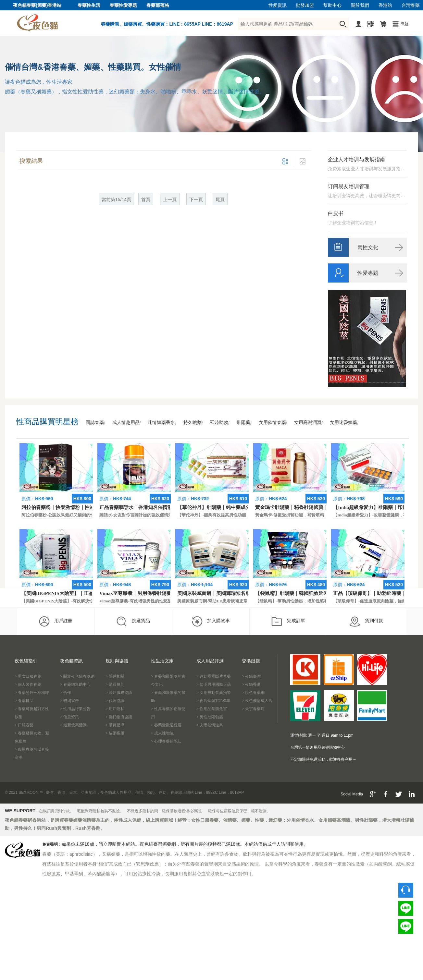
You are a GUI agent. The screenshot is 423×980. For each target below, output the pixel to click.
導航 (404, 24)
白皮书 (336, 213)
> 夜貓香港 (251, 684)
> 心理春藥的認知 (166, 741)
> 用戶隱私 (115, 709)
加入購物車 (211, 621)
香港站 (385, 5)
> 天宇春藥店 (253, 709)
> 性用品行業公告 (75, 709)
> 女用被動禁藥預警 (214, 693)
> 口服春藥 (24, 725)
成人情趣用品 (126, 423)
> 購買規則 (115, 684)
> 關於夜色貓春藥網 (77, 676)
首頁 (146, 200)
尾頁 (220, 200)
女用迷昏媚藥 (343, 423)
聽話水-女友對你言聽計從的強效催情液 (136, 515)
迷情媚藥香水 (161, 423)
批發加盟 (305, 5)
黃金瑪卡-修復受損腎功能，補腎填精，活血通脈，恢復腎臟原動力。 (319, 515)
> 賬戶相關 (115, 676)
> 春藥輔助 (24, 701)
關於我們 (360, 5)
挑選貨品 (133, 621)
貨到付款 (366, 621)
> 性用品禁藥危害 (212, 709)
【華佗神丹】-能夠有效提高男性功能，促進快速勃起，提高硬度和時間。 (245, 515)
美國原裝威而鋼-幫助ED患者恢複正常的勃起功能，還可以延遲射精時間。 (246, 601)
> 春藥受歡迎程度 (166, 725)
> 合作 (66, 693)
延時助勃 (219, 423)
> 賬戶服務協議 (119, 693)
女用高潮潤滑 (308, 423)
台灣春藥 (411, 5)
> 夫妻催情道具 (210, 725)
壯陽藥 (243, 423)
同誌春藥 (95, 423)
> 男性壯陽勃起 (210, 717)
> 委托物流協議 (119, 717)
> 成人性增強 (162, 733)
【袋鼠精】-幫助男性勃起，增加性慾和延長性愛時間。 (306, 601)
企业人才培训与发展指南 (356, 159)
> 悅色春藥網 (253, 693)
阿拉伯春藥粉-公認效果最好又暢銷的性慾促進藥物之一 (73, 515)
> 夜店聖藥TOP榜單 (213, 701)
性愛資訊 (278, 5)
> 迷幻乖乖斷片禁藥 (214, 676)
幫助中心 (332, 5)
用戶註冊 (55, 621)
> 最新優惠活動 (73, 725)
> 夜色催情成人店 (257, 701)
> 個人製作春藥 (28, 684)
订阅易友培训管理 (349, 186)
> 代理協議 (115, 701)
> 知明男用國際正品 (214, 684)
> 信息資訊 (69, 717)
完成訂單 (288, 621)
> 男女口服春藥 (28, 676)
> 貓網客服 (115, 733)
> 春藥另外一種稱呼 (32, 693)
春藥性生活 (89, 5)
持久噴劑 (193, 423)
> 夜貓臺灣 (251, 676)
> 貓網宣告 (69, 701)
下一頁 (196, 200)
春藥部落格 (158, 5)
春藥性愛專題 (123, 5)
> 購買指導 (115, 725)
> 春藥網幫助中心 (75, 684)
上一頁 (170, 200)
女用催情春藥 (272, 423)
